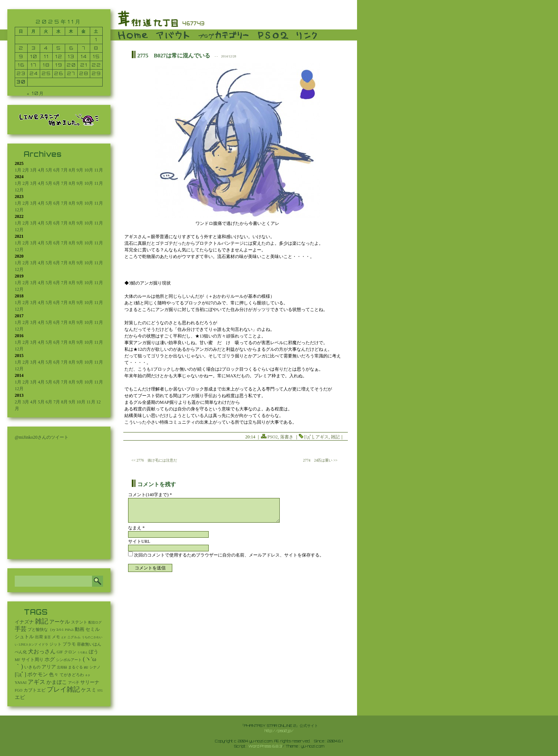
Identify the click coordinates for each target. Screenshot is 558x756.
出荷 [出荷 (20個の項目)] (39, 637)
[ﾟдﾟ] (309, 437)
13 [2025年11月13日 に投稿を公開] (71, 56)
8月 (72, 170)
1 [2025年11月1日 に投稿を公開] (96, 40)
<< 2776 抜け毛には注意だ (154, 460)
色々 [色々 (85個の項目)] (54, 675)
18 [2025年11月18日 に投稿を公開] (46, 65)
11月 (99, 170)
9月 (80, 170)
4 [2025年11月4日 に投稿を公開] (46, 48)
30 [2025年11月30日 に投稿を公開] (21, 82)
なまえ (136, 528)
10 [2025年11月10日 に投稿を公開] (34, 56)
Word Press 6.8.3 (265, 746)
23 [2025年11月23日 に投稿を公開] (21, 73)
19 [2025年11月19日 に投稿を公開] (59, 65)
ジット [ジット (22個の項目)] (55, 644)
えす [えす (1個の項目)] (64, 637)
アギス (322, 437)
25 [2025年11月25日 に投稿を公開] (46, 73)
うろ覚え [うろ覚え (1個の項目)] (82, 653)
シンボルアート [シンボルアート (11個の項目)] (69, 660)
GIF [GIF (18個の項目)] (60, 652)
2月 (26, 170)
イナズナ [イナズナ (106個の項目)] (24, 622)
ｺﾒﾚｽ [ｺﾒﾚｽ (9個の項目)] (60, 630)
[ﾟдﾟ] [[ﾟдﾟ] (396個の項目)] (20, 674)
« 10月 (36, 93)
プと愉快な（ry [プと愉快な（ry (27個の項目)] (41, 629)
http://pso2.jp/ (279, 731)
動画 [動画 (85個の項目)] (80, 629)
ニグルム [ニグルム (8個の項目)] (74, 637)
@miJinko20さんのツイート (42, 437)
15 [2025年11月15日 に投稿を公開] (96, 56)
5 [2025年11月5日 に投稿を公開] (59, 48)
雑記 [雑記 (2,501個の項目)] (42, 621)
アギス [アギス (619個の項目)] (36, 682)
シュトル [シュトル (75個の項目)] (24, 637)
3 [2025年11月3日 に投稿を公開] (34, 48)
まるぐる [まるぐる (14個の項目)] (75, 667)
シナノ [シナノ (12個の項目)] (95, 667)
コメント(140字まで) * (150, 495)
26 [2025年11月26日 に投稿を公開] (59, 73)
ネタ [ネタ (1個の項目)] (88, 675)
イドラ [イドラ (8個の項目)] (43, 644)
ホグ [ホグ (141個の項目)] (50, 659)
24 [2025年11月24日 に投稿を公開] (34, 73)
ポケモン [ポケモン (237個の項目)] (38, 674)
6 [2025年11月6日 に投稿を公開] (71, 48)
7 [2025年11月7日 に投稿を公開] (84, 48)
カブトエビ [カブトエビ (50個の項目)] (35, 690)
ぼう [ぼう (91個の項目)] (93, 652)
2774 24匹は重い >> (320, 460)
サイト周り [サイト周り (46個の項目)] (32, 660)
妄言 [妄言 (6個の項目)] (47, 637)
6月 (57, 170)
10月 (89, 170)
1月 (18, 170)
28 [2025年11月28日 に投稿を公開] (84, 73)
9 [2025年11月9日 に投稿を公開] (21, 56)
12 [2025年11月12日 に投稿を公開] (59, 56)
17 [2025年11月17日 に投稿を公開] (34, 65)
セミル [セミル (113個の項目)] (93, 629)
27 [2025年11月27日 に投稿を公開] (71, 73)
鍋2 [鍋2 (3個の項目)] (86, 667)
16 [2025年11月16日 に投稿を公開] (21, 65)
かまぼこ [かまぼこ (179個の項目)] (57, 682)
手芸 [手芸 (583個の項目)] (21, 629)
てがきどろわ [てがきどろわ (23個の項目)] (72, 675)
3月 (33, 170)
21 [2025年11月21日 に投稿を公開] (84, 65)
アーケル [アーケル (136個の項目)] (60, 622)
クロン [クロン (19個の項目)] (70, 652)
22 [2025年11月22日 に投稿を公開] (96, 65)
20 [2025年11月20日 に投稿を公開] (71, 65)
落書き (287, 437)
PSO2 (273, 437)
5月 (49, 170)
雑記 (335, 437)
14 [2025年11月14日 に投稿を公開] (84, 56)
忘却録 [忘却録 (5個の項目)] (62, 667)
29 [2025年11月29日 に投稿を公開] (96, 73)
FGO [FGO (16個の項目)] (19, 690)
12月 (19, 190)
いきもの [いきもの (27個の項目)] (32, 667)
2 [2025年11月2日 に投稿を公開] (21, 48)
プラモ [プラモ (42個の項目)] (69, 644)
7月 (64, 170)
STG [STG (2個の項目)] (100, 691)
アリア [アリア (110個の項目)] (49, 667)
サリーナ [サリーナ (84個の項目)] (90, 682)
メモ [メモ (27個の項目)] (56, 637)
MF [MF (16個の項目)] (17, 660)
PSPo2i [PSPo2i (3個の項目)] (69, 630)
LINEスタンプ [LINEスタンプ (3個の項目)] (28, 645)
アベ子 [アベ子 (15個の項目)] (74, 683)
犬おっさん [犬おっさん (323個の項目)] (42, 651)
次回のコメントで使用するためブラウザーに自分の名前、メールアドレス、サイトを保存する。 (229, 555)
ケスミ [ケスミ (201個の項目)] (89, 690)
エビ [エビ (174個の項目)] (20, 697)
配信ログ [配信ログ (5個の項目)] (95, 622)
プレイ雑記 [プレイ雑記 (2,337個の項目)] (63, 689)
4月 (41, 170)
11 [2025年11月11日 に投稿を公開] (46, 56)
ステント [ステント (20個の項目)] (79, 622)
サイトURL (139, 541)
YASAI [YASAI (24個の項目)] (21, 682)
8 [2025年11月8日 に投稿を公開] (96, 48)
